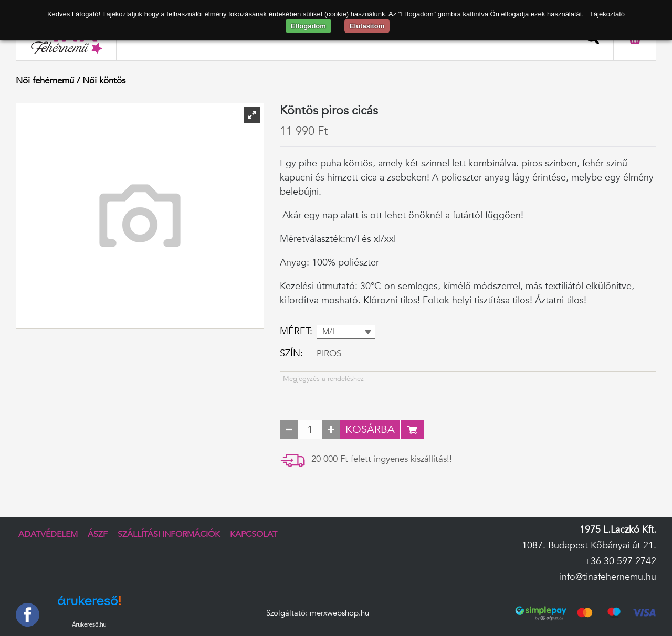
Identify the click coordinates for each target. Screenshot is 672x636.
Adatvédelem (48, 534)
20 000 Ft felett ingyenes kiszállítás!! (382, 459)
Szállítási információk (169, 534)
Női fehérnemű (45, 81)
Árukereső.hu (89, 624)
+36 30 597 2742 (620, 561)
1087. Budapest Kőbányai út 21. (589, 545)
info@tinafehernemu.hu (608, 577)
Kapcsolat (254, 534)
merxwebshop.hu (339, 613)
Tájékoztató (607, 14)
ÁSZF (98, 534)
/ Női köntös (101, 81)
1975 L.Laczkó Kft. (618, 530)
